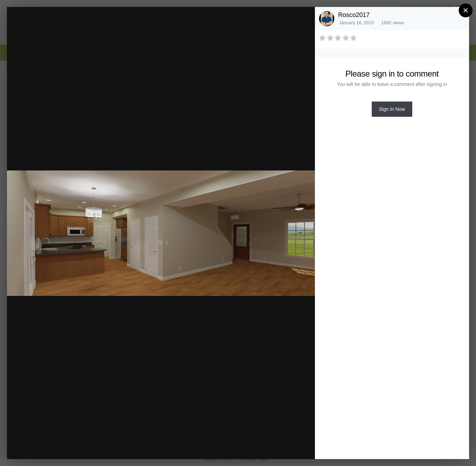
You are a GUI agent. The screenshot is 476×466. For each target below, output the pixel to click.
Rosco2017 (354, 15)
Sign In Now (392, 109)
